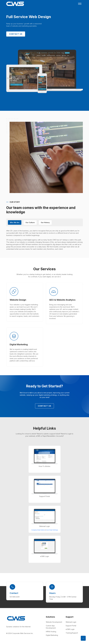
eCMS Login (70, 629)
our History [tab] (45, 222)
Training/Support (72, 633)
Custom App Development (51, 627)
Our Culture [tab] (30, 222)
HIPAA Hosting (51, 632)
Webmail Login (71, 622)
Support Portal (71, 626)
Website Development (54, 622)
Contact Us (16, 34)
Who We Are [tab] (15, 222)
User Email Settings (52, 530)
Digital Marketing (52, 635)
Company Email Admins (38, 530)
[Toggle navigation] (80, 4)
